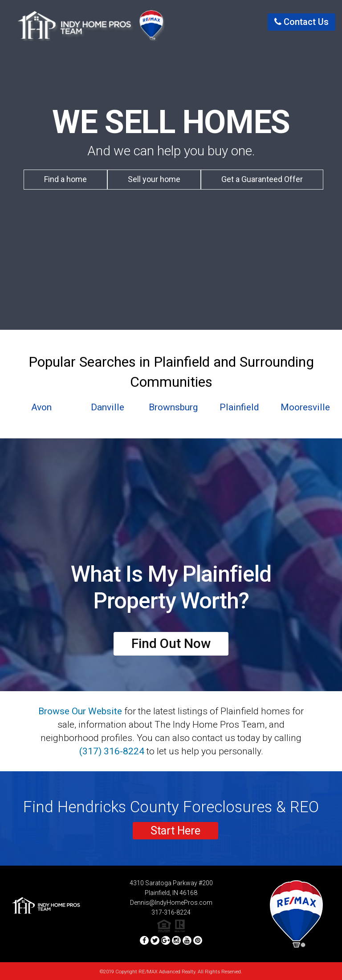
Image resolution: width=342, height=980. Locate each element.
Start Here (175, 831)
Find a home (65, 179)
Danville (108, 407)
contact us (301, 22)
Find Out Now (171, 643)
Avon (41, 407)
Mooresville (305, 407)
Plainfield (239, 407)
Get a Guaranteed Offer (262, 179)
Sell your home (154, 179)
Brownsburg (173, 407)
